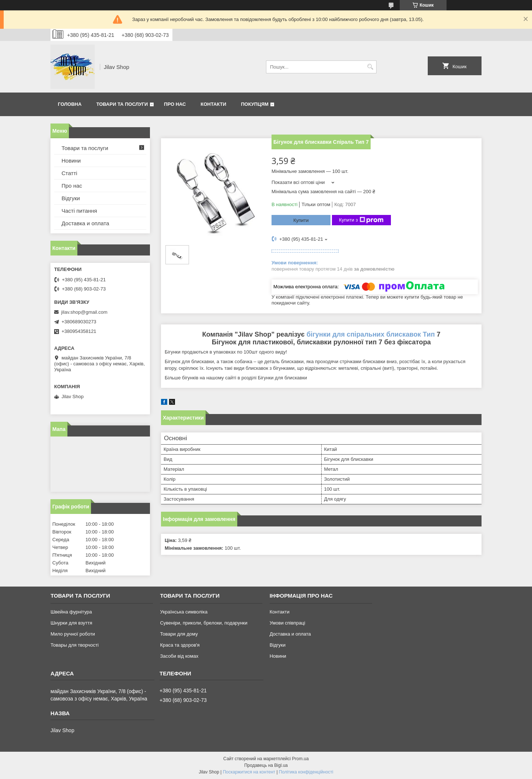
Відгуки (71, 198)
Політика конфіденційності (306, 772)
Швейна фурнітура (71, 612)
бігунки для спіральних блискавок (364, 334)
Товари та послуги (122, 104)
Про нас (175, 104)
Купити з (361, 220)
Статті (69, 173)
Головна (70, 104)
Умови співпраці (288, 623)
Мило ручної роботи (73, 634)
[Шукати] (370, 67)
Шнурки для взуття (71, 623)
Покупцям (255, 104)
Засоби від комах (179, 656)
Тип (429, 334)
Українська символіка (184, 612)
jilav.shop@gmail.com (84, 312)
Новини (71, 161)
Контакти (214, 104)
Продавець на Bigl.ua (266, 765)
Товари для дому (179, 634)
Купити (301, 220)
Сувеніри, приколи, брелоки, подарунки (204, 623)
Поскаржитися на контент (249, 772)
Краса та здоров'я (180, 645)
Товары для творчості (74, 645)
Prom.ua (300, 759)
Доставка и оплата (85, 223)
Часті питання (79, 211)
